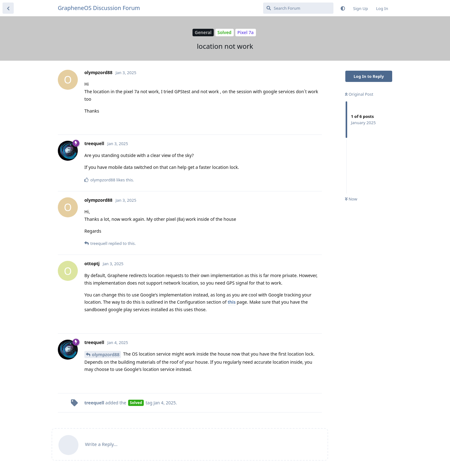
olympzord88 (106, 354)
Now (351, 199)
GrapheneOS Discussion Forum (99, 8)
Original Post (359, 94)
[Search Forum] (298, 8)
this (231, 302)
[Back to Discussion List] (8, 8)
